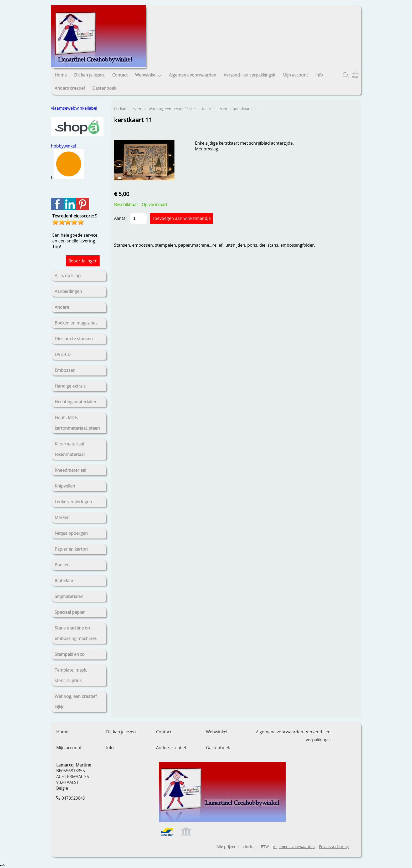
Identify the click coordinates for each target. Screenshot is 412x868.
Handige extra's (70, 386)
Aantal (120, 218)
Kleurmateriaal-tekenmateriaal (70, 449)
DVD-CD (63, 354)
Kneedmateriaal (70, 470)
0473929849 (73, 798)
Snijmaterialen (69, 596)
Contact (120, 75)
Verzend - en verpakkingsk (249, 75)
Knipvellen (65, 486)
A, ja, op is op (68, 276)
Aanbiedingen (68, 291)
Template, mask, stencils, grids (71, 675)
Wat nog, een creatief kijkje (76, 702)
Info (319, 75)
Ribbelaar (64, 581)
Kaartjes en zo (215, 109)
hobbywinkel (63, 146)
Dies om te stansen (74, 339)
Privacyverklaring (334, 847)
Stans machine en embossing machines (76, 633)
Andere (62, 307)
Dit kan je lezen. (89, 75)
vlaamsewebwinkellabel (74, 108)
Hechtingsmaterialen (75, 402)
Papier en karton (71, 549)
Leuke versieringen (73, 502)
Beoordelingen (83, 261)
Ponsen (62, 565)
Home (61, 75)
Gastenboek (104, 88)
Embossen (65, 370)
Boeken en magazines (76, 323)
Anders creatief (70, 88)
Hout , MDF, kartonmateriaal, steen (77, 423)
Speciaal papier (70, 612)
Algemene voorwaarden (193, 75)
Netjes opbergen (71, 533)
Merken (62, 517)
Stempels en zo (70, 654)
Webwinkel (148, 75)
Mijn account (295, 75)
